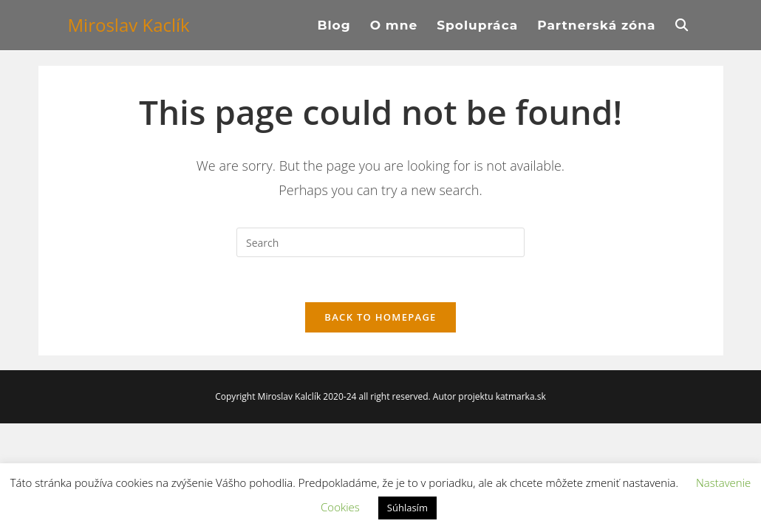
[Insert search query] (380, 242)
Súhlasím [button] (407, 508)
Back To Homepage (380, 317)
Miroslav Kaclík (129, 25)
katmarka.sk (521, 396)
